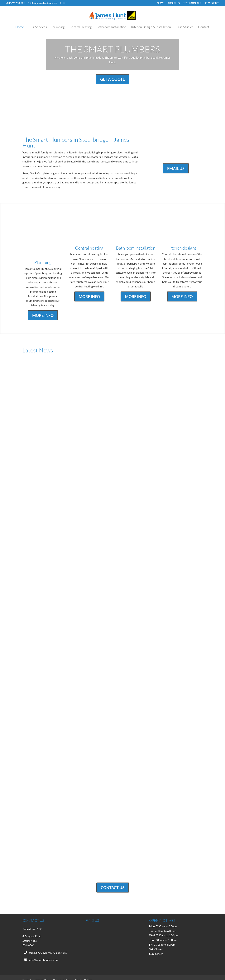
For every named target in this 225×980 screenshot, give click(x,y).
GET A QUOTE (112, 79)
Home (20, 27)
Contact (204, 27)
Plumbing (58, 27)
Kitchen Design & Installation (151, 27)
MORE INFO (43, 301)
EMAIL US (176, 168)
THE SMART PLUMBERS (112, 49)
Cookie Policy (83, 965)
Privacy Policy (62, 965)
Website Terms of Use (35, 965)
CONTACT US (113, 873)
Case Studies (184, 27)
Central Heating (81, 27)
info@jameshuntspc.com (44, 945)
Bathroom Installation (111, 27)
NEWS (160, 3)
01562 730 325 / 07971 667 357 (48, 938)
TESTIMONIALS (192, 3)
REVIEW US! (212, 3)
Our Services (38, 27)
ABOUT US (174, 3)
